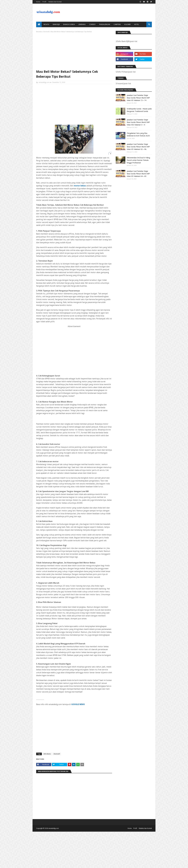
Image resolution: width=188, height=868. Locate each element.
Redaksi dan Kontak (55, 2)
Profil (44, 2)
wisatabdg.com (44, 82)
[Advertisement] (74, 51)
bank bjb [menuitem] (56, 24)
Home (38, 2)
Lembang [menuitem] (82, 24)
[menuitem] (39, 24)
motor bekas (80, 186)
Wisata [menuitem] (46, 24)
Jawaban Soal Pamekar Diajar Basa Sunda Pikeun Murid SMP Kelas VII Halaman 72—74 (138, 98)
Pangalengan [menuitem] (105, 24)
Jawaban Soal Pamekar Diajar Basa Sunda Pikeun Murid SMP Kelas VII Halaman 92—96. (138, 147)
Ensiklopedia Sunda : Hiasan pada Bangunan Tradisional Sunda (139, 110)
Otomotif (46, 32)
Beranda (39, 32)
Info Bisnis (47, 754)
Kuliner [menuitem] (127, 24)
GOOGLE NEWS (78, 704)
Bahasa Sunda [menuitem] (69, 24)
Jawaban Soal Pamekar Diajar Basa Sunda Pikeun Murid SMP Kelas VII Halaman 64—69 (138, 174)
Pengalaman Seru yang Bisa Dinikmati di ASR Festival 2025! (138, 134)
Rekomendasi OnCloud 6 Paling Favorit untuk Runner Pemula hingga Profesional (138, 160)
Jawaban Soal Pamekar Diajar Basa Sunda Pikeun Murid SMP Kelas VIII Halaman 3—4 (138, 122)
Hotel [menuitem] (137, 24)
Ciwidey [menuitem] (92, 24)
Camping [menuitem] (117, 24)
